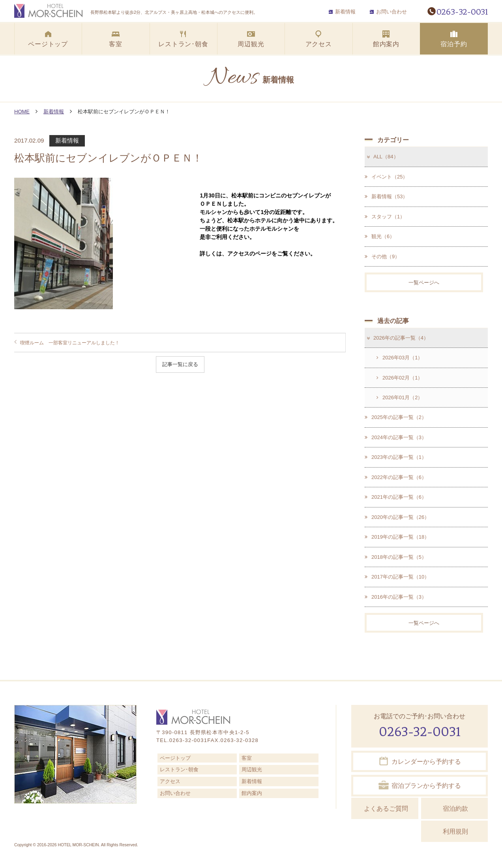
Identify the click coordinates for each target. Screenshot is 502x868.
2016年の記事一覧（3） (396, 597)
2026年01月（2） (400, 397)
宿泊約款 (455, 809)
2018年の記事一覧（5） (396, 557)
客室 (247, 758)
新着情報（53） (386, 196)
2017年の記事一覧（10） (397, 577)
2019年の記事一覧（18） (397, 537)
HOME (22, 112)
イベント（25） (386, 177)
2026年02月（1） (400, 378)
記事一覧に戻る (180, 364)
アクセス (170, 782)
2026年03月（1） (400, 358)
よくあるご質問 (386, 809)
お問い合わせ (388, 12)
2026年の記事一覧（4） (397, 338)
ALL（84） (382, 157)
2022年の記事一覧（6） (396, 477)
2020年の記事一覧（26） (397, 517)
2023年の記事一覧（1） (396, 457)
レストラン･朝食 (179, 770)
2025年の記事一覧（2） (396, 418)
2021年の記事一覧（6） (396, 497)
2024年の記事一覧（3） (396, 437)
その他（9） (382, 256)
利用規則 (455, 831)
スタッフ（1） (385, 217)
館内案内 (252, 794)
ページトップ (175, 758)
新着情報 (342, 12)
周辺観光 (252, 770)
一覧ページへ (424, 283)
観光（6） (380, 236)
